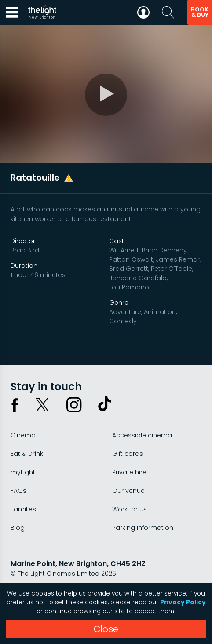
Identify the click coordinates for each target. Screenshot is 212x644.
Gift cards (128, 454)
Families (23, 509)
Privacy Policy (183, 602)
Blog (18, 528)
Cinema (23, 435)
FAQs (18, 491)
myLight (23, 472)
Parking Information (143, 528)
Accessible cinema (142, 435)
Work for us (130, 509)
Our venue (128, 491)
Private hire (129, 472)
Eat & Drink (27, 454)
